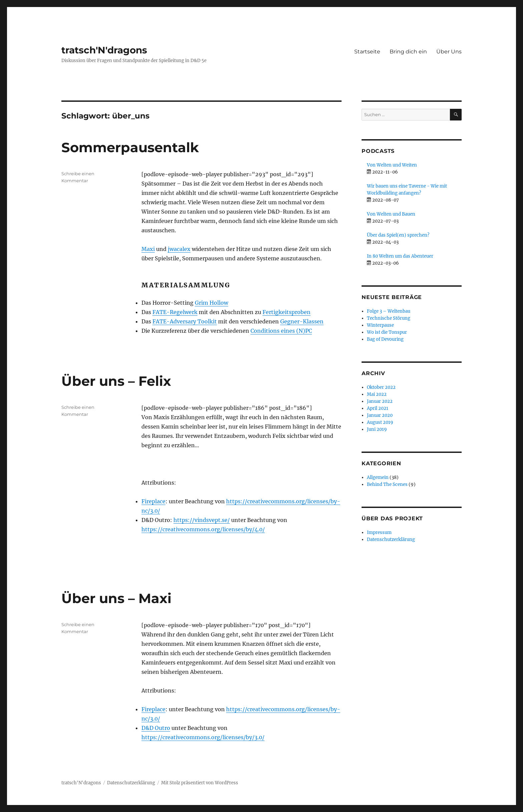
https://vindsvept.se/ (202, 520)
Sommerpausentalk (130, 147)
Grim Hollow (211, 303)
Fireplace (153, 501)
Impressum (379, 532)
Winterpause (380, 325)
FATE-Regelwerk (175, 312)
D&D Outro (156, 728)
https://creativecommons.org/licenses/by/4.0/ (203, 529)
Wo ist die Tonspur (387, 332)
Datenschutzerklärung (391, 539)
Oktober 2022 (381, 387)
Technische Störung (389, 318)
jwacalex (179, 249)
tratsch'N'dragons (104, 50)
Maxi (148, 249)
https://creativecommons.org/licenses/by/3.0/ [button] (203, 737)
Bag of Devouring (385, 339)
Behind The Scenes (387, 484)
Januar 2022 (380, 401)
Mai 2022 (377, 394)
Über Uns (449, 52)
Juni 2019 (377, 429)
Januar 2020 (380, 415)
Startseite (367, 52)
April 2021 (378, 408)
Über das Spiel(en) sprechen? (398, 235)
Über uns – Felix (116, 381)
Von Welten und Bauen (391, 214)
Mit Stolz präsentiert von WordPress (200, 783)
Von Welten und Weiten (392, 165)
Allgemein (378, 477)
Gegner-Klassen (302, 321)
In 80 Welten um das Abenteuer (400, 256)
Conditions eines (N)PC (281, 331)
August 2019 (380, 422)
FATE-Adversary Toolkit (185, 321)
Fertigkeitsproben (287, 312)
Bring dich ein (408, 52)
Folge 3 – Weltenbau (389, 311)
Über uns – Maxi (116, 598)
